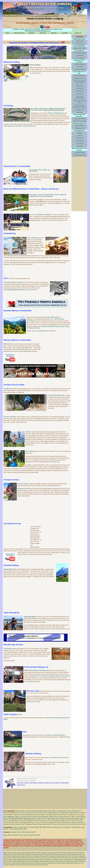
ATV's (6, 278)
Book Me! (65, 33)
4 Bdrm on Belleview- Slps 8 (56, 827)
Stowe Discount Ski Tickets (69, 860)
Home (7, 33)
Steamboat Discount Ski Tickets (22, 856)
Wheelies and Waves (45, 215)
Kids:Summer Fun (80, 78)
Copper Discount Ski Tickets (56, 853)
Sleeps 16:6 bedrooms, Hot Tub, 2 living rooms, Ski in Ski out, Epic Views (28, 813)
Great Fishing (80, 88)
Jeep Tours (80, 94)
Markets (80, 135)
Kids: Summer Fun (18, 842)
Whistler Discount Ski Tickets (19, 865)
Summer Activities (80, 75)
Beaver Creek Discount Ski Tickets (38, 854)
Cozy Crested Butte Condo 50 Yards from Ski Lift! (70, 824)
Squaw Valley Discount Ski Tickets (51, 861)
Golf (25, 732)
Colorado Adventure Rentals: (13, 282)
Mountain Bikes (41, 840)
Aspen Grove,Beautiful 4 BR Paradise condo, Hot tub (52, 817)
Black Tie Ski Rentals (80, 121)
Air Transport (80, 138)
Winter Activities (80, 125)
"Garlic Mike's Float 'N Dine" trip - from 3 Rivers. (40, 171)
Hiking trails (8, 344)
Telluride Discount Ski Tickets (44, 856)
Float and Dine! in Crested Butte (17, 166)
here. (37, 676)
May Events (80, 41)
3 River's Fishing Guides (56, 113)
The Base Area (8, 389)
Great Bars (80, 67)
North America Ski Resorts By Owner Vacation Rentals (22, 835)
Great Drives (80, 91)
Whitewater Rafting (12, 62)
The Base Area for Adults (14, 385)
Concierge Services (80, 69)
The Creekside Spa (33, 238)
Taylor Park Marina (11, 613)
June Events (80, 44)
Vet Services (80, 55)
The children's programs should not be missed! (54, 676)
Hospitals (80, 133)
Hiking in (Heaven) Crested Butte (17, 340)
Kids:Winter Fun (80, 128)
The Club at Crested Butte (52, 735)
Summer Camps (23, 484)
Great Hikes (80, 85)
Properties (31, 33)
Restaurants (8, 844)
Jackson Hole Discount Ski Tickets (54, 863)
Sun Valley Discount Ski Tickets (74, 861)
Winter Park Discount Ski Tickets (14, 854)
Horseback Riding (11, 565)
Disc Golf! (29, 451)
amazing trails (42, 331)
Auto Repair (80, 144)
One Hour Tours (33, 691)
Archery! (28, 432)
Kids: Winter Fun (76, 842)
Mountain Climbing (33, 754)
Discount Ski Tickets (80, 155)
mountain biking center (52, 317)
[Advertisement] (37, 94)
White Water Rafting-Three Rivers (80, 82)
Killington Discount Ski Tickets (28, 860)
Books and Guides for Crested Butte (61, 840)
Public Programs (11, 714)
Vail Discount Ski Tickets (75, 853)
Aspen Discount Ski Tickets (12, 853)
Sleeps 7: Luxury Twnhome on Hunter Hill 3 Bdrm (45, 822)
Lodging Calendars (10, 840)
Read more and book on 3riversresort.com (22, 126)
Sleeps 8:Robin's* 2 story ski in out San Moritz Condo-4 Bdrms (45, 818)
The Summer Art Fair (12, 524)
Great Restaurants (80, 64)
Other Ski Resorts (19, 33)
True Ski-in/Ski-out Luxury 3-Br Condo (42, 820)
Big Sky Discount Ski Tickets (31, 863)
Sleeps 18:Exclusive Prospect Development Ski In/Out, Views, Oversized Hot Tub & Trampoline (48, 811)
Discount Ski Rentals (26, 840)
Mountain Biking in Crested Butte (17, 311)
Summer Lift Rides (10, 417)
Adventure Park (23, 488)
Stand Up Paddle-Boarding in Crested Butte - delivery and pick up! (31, 189)
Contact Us (78, 33)
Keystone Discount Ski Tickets (61, 854)
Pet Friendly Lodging (80, 53)
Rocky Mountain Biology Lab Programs (80, 106)
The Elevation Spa (10, 649)
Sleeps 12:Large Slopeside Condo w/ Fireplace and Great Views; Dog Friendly (41, 815)
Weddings (80, 112)
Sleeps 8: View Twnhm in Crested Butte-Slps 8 (29, 827)
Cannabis (80, 146)
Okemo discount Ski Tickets (49, 860)
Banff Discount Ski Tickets (39, 865)
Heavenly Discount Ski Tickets (28, 861)
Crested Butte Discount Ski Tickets (67, 856)
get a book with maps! (21, 350)
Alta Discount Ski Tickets (49, 858)
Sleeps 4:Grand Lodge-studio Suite (40, 824)
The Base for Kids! (11, 480)
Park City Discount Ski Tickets (69, 858)
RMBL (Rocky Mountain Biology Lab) (36, 670)
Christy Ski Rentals (80, 118)
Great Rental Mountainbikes (80, 97)
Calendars (54, 33)
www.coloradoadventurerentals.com (16, 290)
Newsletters (47, 846)
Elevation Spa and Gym (13, 645)
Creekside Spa (10, 233)
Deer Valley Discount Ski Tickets (29, 858)
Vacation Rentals (80, 152)
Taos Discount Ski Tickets (12, 863)
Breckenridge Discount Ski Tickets (34, 853)
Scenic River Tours (58, 758)
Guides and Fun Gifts (80, 48)
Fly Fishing (8, 106)
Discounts (43, 33)
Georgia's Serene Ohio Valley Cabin (23, 832)
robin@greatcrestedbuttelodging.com (39, 31)
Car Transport (80, 141)
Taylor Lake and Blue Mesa (80, 102)
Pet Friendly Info (80, 58)
